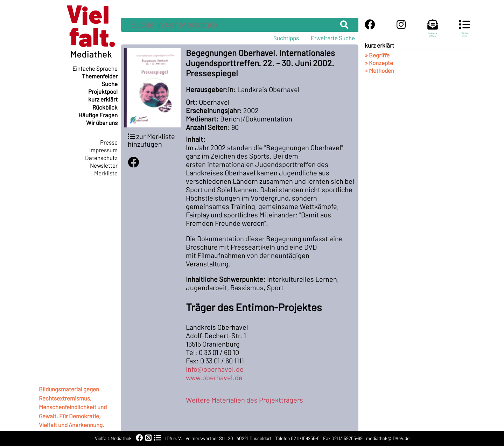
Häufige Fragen (98, 115)
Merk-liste (464, 32)
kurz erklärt (103, 99)
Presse (109, 142)
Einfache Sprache (95, 68)
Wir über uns (102, 123)
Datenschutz (101, 158)
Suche (110, 84)
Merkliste (106, 173)
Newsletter (104, 165)
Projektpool (103, 91)
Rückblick (105, 107)
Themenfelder (100, 76)
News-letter (433, 32)
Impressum (103, 150)
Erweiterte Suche (333, 38)
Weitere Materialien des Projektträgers (244, 400)
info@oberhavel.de (215, 369)
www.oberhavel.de (214, 377)
